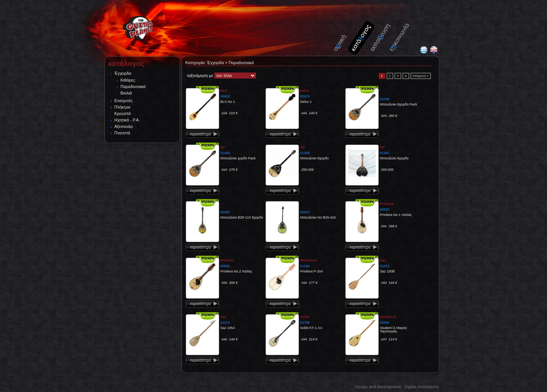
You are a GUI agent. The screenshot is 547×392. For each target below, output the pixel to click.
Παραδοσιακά (133, 87)
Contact (400, 33)
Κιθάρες (128, 80)
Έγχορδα (123, 73)
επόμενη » (421, 76)
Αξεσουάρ (124, 126)
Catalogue (362, 33)
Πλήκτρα (122, 107)
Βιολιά (126, 93)
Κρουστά (123, 113)
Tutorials (381, 33)
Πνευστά (122, 133)
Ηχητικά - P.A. (127, 120)
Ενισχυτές (123, 101)
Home (344, 33)
